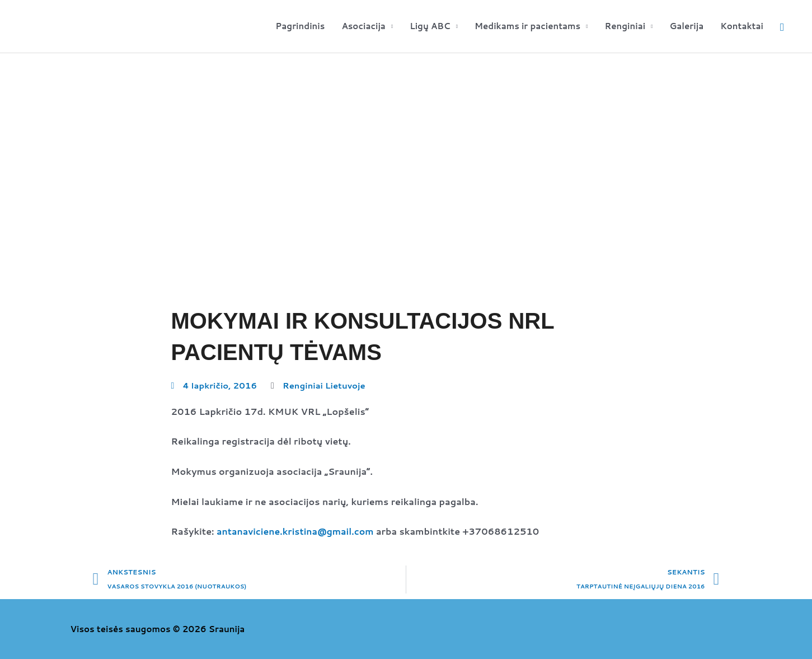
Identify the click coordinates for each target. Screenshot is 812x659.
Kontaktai (742, 26)
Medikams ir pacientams (527, 26)
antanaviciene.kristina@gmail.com (296, 531)
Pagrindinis (300, 26)
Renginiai (625, 26)
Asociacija (363, 26)
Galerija (686, 26)
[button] (782, 27)
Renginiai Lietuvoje (325, 385)
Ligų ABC (430, 26)
